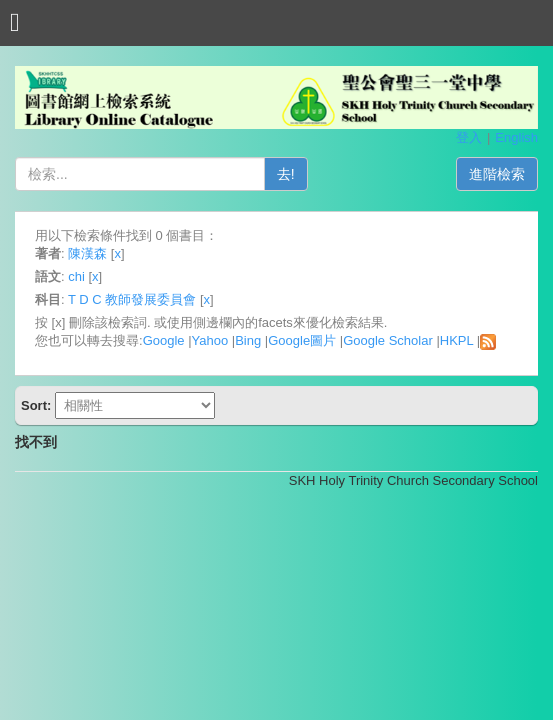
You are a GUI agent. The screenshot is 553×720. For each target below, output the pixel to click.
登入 (469, 137)
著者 (48, 253)
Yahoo (210, 340)
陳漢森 (87, 253)
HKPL (456, 340)
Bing (248, 340)
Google (164, 340)
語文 (48, 276)
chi (76, 276)
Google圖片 (302, 340)
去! (286, 174)
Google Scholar (388, 340)
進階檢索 (497, 174)
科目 (48, 299)
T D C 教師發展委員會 (132, 299)
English (516, 137)
